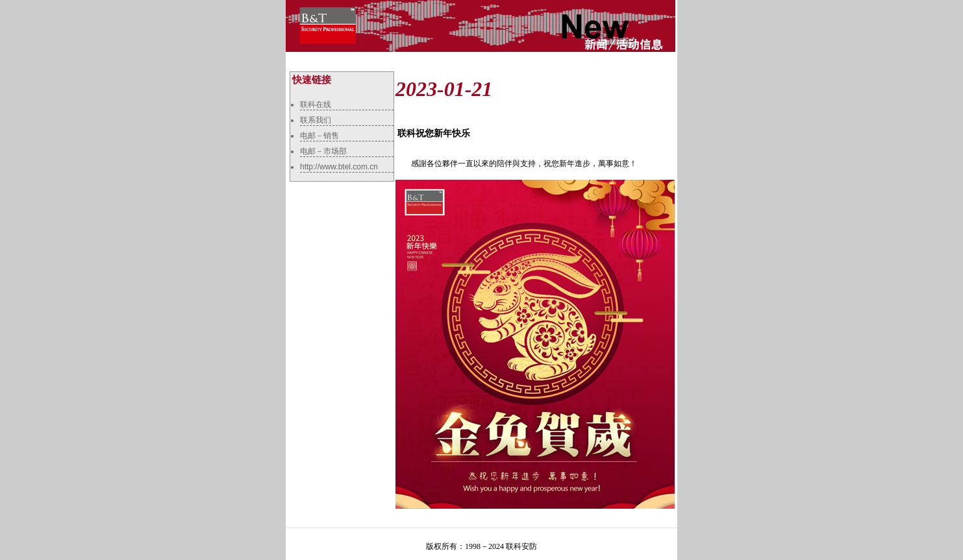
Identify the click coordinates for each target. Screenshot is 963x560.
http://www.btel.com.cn (339, 167)
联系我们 (316, 120)
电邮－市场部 (323, 151)
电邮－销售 (319, 136)
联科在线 (316, 104)
